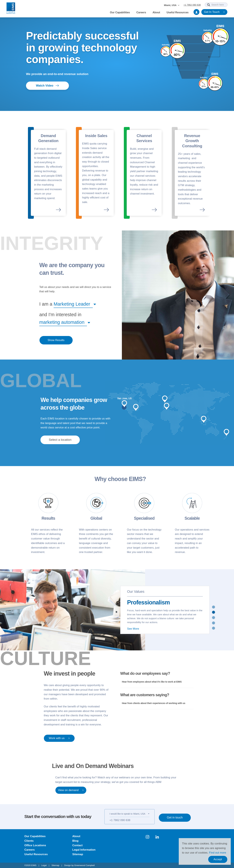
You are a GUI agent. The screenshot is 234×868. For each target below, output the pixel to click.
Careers (141, 12)
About (156, 12)
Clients (29, 841)
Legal (44, 865)
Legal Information (84, 850)
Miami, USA (172, 5)
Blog (75, 841)
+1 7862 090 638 (192, 5)
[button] (73, 304)
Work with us (59, 738)
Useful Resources (178, 12)
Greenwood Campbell (84, 865)
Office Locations (35, 845)
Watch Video (47, 86)
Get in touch (175, 817)
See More (133, 629)
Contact (77, 845)
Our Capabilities (120, 12)
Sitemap (78, 854)
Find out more (218, 853)
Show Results (56, 340)
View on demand (71, 790)
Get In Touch (214, 12)
